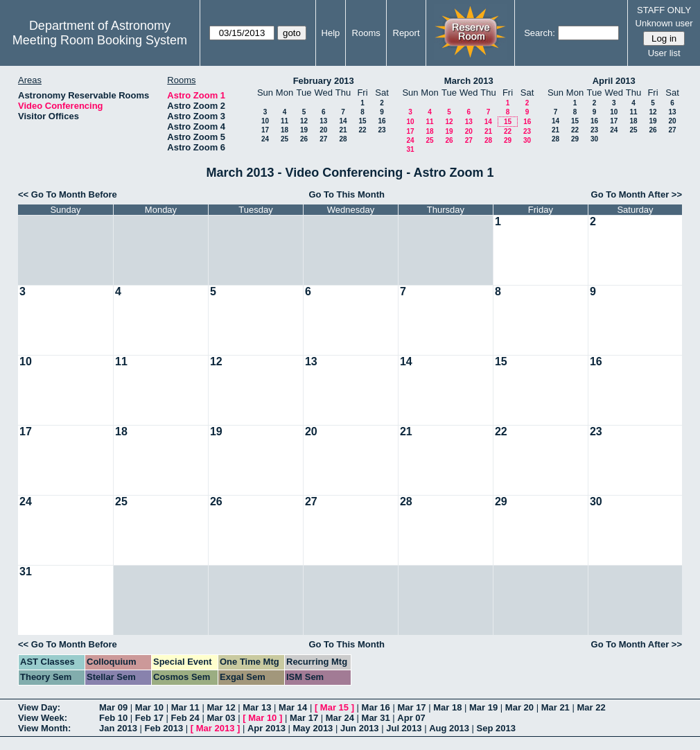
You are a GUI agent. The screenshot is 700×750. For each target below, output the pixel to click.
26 (304, 139)
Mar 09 (113, 707)
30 (527, 140)
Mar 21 (555, 707)
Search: (540, 33)
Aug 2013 (449, 728)
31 (410, 149)
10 (265, 121)
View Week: (43, 718)
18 (285, 130)
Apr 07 (411, 718)
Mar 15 (334, 707)
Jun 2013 (360, 728)
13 (323, 121)
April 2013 (614, 81)
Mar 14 (293, 707)
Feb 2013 (164, 728)
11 (285, 121)
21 (343, 130)
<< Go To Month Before (68, 194)
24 (265, 139)
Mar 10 (149, 707)
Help (331, 33)
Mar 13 (257, 707)
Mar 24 (340, 718)
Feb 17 (149, 718)
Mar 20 (519, 707)
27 (323, 139)
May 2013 (313, 728)
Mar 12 (221, 707)
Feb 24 (185, 718)
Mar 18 (447, 707)
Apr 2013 (266, 728)
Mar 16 (376, 707)
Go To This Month (347, 194)
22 (362, 130)
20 (323, 130)
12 (304, 121)
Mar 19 (483, 707)
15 (362, 121)
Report (406, 33)
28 (343, 139)
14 (343, 121)
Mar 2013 (216, 728)
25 (285, 139)
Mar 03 (221, 718)
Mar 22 (591, 707)
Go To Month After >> (637, 194)
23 (382, 130)
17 (265, 130)
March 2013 (469, 81)
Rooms (366, 33)
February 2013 (324, 81)
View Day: (39, 707)
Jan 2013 (118, 728)
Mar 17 (411, 707)
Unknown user (664, 23)
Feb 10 (113, 718)
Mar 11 (185, 707)
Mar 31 (376, 718)
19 (304, 130)
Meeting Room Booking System (100, 40)
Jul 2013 (404, 728)
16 (382, 121)
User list (664, 53)
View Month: (44, 728)
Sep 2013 (496, 728)
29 (508, 140)
